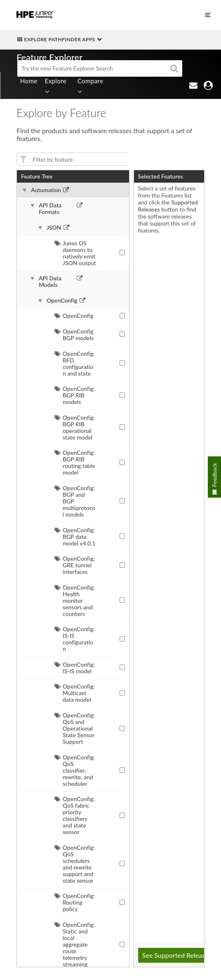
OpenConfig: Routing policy (75, 902)
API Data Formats (50, 209)
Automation (46, 190)
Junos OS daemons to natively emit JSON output (75, 253)
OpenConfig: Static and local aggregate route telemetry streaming (75, 944)
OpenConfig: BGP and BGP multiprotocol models (75, 501)
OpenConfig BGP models (74, 335)
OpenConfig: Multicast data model (75, 693)
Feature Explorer (49, 57)
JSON (54, 228)
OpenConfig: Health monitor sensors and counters (75, 600)
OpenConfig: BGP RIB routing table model (75, 462)
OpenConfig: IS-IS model (75, 668)
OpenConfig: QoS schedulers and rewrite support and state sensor (75, 864)
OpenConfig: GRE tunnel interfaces (75, 565)
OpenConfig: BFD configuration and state (75, 363)
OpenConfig (62, 301)
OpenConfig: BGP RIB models (75, 395)
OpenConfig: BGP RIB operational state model (75, 427)
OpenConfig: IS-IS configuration (75, 639)
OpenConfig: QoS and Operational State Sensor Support (75, 728)
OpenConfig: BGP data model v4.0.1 (75, 537)
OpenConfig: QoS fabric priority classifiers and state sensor (75, 815)
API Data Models (50, 282)
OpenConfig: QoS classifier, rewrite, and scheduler (75, 770)
